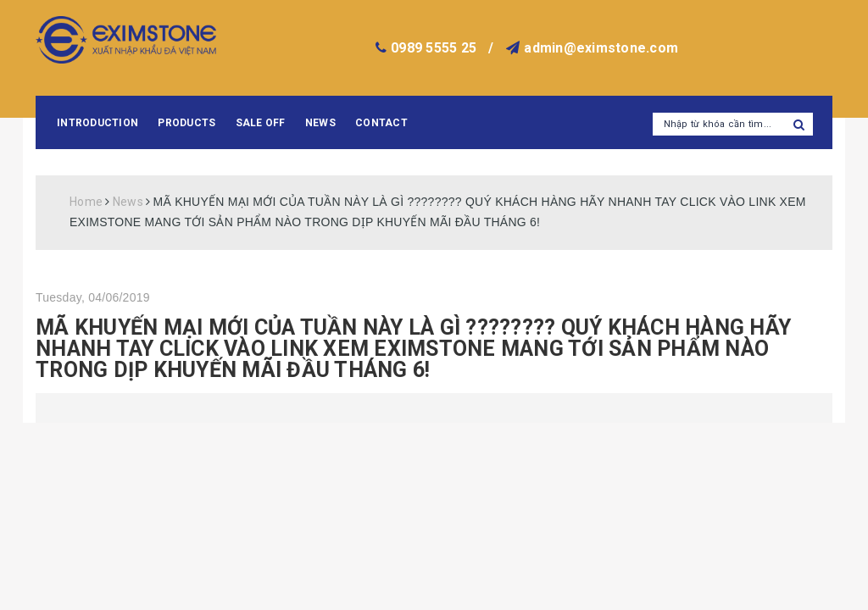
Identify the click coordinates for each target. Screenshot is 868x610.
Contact (381, 123)
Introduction (97, 123)
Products (186, 123)
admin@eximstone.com (601, 48)
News (320, 123)
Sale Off (261, 123)
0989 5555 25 (434, 48)
